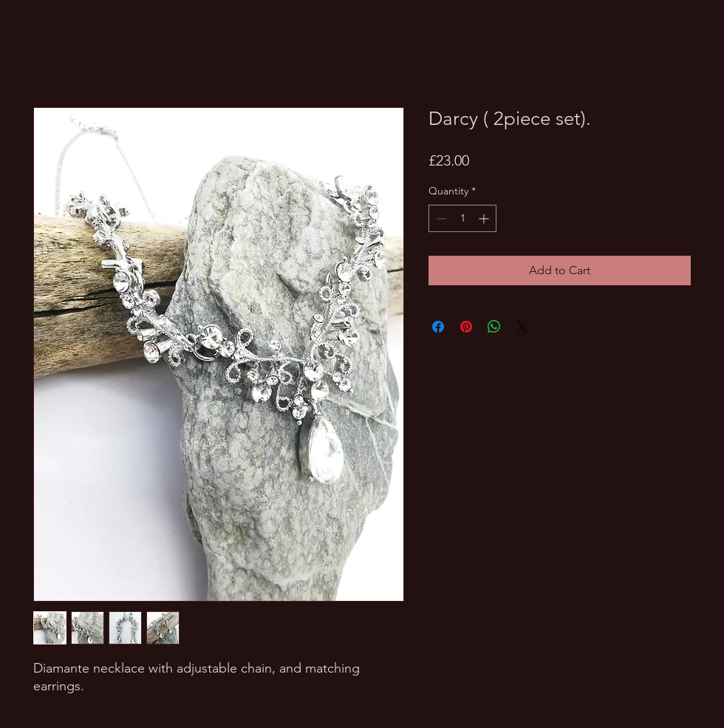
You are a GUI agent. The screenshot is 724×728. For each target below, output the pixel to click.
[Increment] (485, 218)
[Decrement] (440, 218)
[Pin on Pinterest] (466, 327)
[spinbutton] (462, 218)
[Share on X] (522, 327)
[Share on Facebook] (438, 327)
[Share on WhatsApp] (494, 327)
